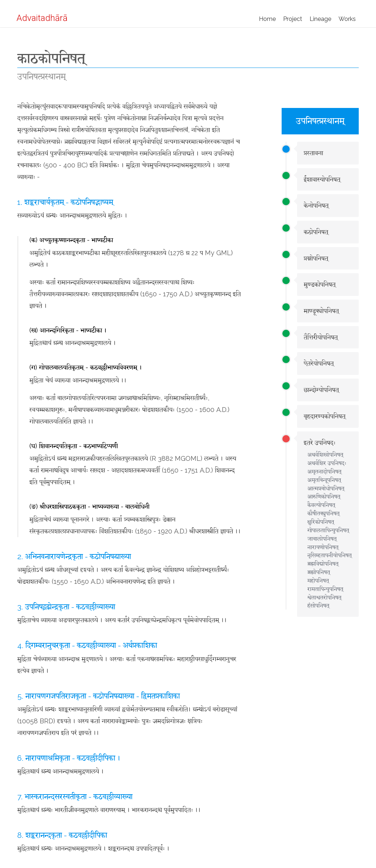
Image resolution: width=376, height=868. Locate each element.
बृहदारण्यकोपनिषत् (325, 416)
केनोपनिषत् (316, 205)
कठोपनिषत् (316, 232)
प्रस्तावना (313, 153)
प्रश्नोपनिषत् (316, 258)
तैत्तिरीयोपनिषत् (321, 337)
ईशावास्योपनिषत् (322, 179)
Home (267, 19)
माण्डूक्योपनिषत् (321, 311)
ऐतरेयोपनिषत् (319, 363)
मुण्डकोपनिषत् (320, 284)
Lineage (320, 19)
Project (293, 19)
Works (347, 19)
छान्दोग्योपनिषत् (321, 390)
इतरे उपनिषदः (320, 443)
